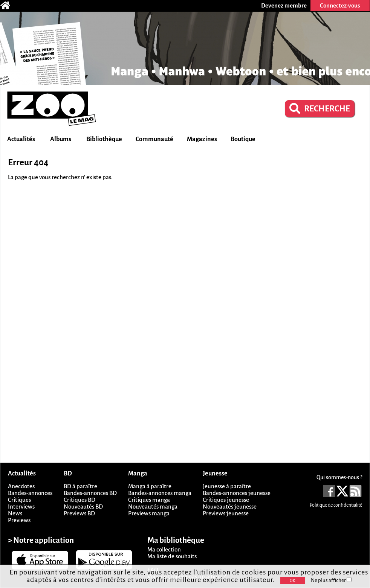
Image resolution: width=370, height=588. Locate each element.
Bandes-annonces (30, 493)
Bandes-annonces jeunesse (237, 493)
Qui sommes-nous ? (339, 477)
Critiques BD (80, 500)
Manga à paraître (150, 486)
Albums (61, 139)
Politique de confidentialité (336, 505)
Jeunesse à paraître (227, 486)
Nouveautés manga (153, 507)
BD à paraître (80, 486)
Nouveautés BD (83, 507)
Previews (19, 520)
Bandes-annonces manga (160, 493)
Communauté (154, 139)
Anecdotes (21, 486)
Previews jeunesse (226, 513)
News (15, 513)
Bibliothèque (104, 139)
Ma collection (164, 549)
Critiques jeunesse (226, 500)
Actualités (21, 139)
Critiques (19, 500)
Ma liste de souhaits (172, 556)
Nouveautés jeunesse (230, 507)
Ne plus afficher (331, 580)
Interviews (21, 507)
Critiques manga (149, 500)
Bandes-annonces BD (90, 493)
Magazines (202, 139)
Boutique (243, 139)
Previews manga (149, 513)
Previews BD (79, 513)
